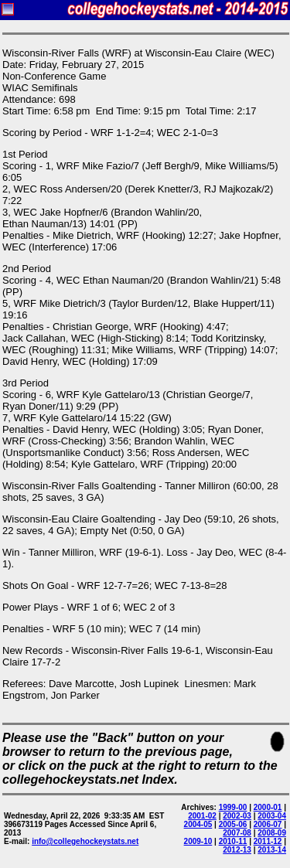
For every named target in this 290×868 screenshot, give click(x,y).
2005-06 (233, 824)
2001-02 (202, 816)
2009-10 (198, 841)
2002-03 (237, 816)
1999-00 (233, 807)
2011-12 (268, 841)
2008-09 (272, 833)
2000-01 (268, 807)
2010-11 (233, 841)
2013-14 (272, 850)
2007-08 (237, 833)
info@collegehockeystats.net (85, 841)
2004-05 (198, 824)
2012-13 (237, 850)
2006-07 (268, 824)
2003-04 (272, 816)
